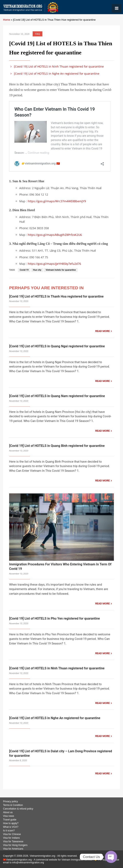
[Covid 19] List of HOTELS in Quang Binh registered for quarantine (57, 446)
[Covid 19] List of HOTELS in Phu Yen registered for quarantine (55, 618)
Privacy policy (10, 801)
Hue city (37, 270)
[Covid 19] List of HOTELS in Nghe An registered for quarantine (54, 74)
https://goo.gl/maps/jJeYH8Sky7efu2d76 (54, 264)
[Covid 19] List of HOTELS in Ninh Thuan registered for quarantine (56, 66)
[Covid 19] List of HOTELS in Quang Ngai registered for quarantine (57, 346)
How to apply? (11, 823)
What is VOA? (11, 827)
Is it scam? (9, 831)
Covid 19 (24, 270)
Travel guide (10, 820)
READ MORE (103, 331)
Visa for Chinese (12, 834)
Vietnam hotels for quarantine (61, 270)
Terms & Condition (13, 805)
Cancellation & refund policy (18, 809)
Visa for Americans (13, 849)
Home (7, 20)
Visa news (9, 816)
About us (8, 812)
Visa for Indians (11, 838)
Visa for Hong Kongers (15, 845)
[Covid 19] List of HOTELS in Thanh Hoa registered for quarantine (56, 296)
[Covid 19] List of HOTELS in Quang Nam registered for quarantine (57, 396)
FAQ (38, 34)
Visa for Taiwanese (13, 842)
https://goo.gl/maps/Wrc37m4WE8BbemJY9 (57, 201)
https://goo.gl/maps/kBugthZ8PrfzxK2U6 (55, 235)
